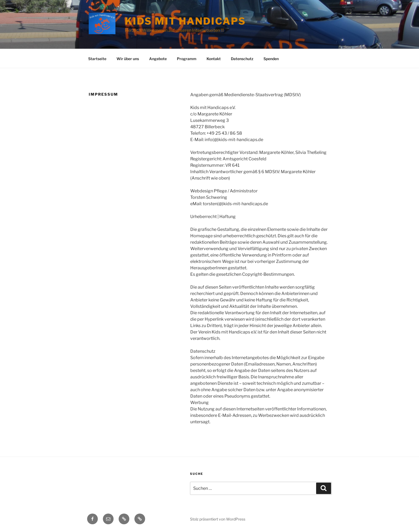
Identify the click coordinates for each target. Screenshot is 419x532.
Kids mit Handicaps (185, 21)
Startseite (97, 59)
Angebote (158, 59)
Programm (187, 59)
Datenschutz (242, 59)
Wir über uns (128, 59)
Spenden (271, 59)
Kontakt (214, 59)
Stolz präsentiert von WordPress (218, 519)
